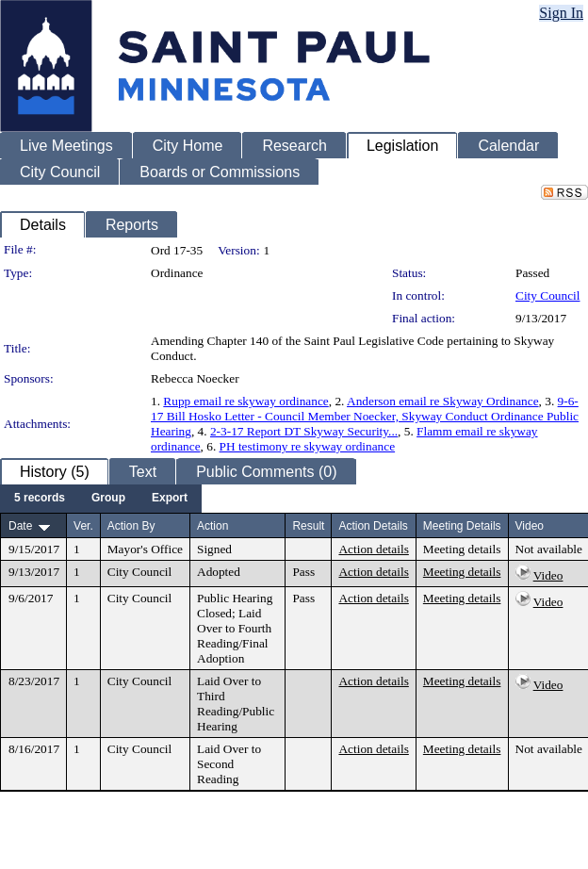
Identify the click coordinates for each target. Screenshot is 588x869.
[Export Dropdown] (170, 499)
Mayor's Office (145, 549)
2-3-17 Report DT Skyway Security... (304, 431)
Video (548, 575)
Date (20, 526)
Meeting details (462, 549)
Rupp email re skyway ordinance (245, 401)
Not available (549, 549)
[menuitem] (40, 499)
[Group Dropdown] (108, 499)
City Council (548, 295)
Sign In (561, 13)
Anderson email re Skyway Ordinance (443, 401)
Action (212, 526)
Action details (373, 549)
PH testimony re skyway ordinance (308, 446)
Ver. (83, 526)
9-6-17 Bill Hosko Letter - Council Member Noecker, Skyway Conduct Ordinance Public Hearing (365, 416)
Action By (131, 526)
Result (308, 526)
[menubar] (101, 499)
